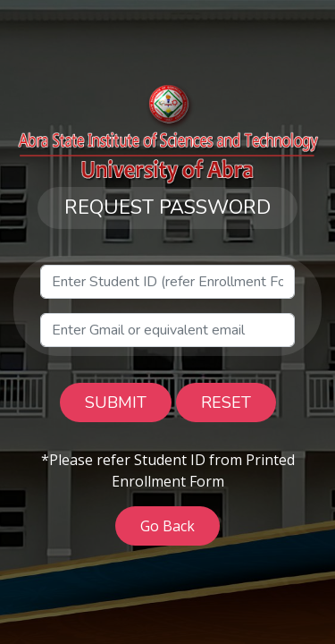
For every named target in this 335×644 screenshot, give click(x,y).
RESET (226, 402)
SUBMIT (116, 402)
